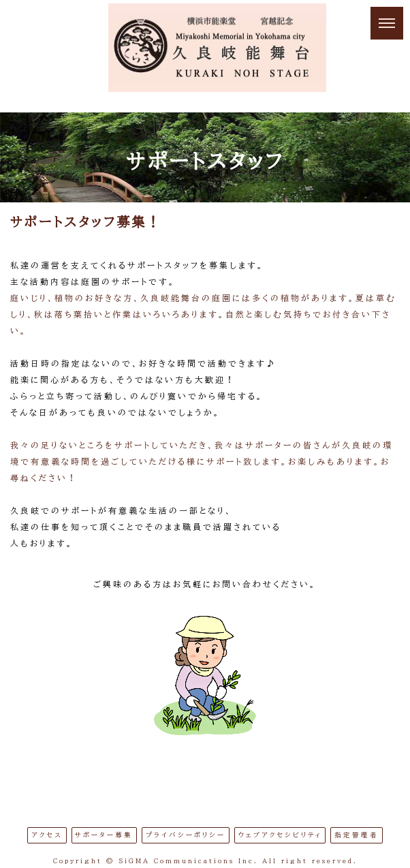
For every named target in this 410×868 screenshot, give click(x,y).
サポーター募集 (104, 835)
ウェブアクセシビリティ (280, 835)
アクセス (47, 835)
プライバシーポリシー (186, 835)
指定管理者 (357, 835)
